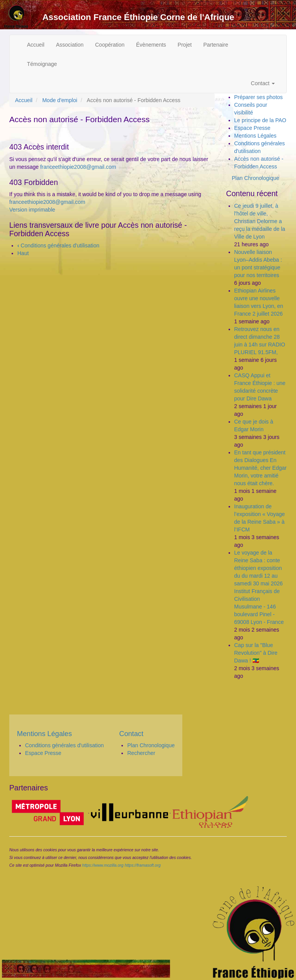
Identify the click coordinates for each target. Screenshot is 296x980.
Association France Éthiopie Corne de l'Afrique (138, 17)
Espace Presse (252, 128)
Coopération (110, 45)
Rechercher (141, 753)
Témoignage (42, 64)
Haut (23, 253)
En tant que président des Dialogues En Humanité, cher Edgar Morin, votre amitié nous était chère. (261, 468)
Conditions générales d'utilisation (58, 245)
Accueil (36, 45)
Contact (263, 83)
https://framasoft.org (142, 865)
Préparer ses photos (259, 97)
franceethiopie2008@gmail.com (78, 167)
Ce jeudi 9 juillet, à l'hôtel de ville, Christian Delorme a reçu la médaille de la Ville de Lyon (260, 221)
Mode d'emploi (60, 100)
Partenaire (216, 45)
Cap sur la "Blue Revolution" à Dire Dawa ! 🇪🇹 (256, 653)
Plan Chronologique (256, 178)
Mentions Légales (256, 136)
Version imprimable (32, 210)
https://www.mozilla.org (103, 865)
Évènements (151, 45)
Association (70, 45)
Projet (185, 45)
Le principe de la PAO (260, 120)
